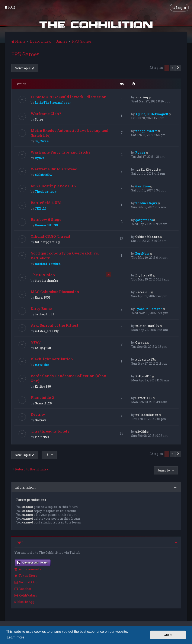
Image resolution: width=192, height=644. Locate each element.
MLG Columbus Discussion (55, 292)
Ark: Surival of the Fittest (55, 325)
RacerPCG (42, 297)
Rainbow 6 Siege (46, 219)
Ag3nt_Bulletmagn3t (152, 114)
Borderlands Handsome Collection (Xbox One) (68, 378)
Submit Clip (26, 582)
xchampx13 (145, 359)
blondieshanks (46, 281)
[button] (178, 68)
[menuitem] (10, 7)
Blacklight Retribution (52, 359)
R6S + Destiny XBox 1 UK (54, 186)
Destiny (38, 414)
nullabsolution (147, 415)
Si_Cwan (42, 141)
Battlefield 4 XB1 (46, 203)
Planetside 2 (42, 397)
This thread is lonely (50, 431)
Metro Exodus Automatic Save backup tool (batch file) (70, 133)
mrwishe (42, 365)
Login (19, 542)
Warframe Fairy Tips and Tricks (61, 152)
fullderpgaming (47, 242)
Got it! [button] (168, 635)
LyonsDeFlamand (149, 309)
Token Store (26, 576)
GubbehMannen (148, 237)
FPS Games (25, 54)
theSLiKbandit (147, 169)
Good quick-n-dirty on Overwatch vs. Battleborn (65, 256)
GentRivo (143, 186)
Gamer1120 (43, 403)
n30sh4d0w (44, 175)
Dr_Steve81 (144, 275)
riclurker (42, 437)
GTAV (36, 342)
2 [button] (172, 68)
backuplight (44, 314)
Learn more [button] (16, 637)
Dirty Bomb (41, 308)
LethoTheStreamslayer (53, 103)
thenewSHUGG (46, 225)
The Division (43, 275)
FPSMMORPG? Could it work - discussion (69, 97)
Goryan (141, 343)
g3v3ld (141, 432)
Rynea (40, 158)
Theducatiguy (46, 192)
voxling (142, 97)
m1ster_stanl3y (47, 331)
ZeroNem (142, 254)
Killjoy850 (43, 348)
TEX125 (41, 208)
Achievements (28, 569)
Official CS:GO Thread (50, 236)
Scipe (39, 119)
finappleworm (146, 131)
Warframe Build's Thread (54, 169)
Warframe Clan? (46, 114)
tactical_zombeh (48, 264)
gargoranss (144, 220)
